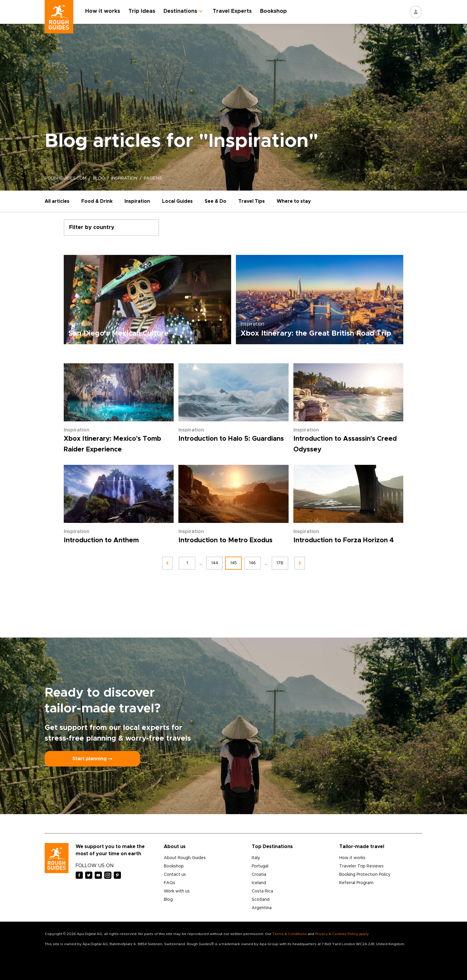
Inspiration (137, 201)
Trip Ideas (142, 11)
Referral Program (356, 883)
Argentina (262, 908)
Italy (256, 858)
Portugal (260, 866)
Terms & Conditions (290, 934)
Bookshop (273, 11)
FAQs (169, 883)
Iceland (259, 883)
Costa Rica (262, 891)
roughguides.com (66, 178)
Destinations (180, 11)
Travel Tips (252, 201)
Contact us (175, 875)
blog (99, 178)
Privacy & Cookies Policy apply (342, 934)
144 (215, 563)
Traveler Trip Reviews (361, 866)
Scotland (261, 900)
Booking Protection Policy (365, 875)
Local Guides (177, 201)
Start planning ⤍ (92, 759)
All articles (57, 201)
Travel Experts (232, 11)
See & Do (215, 201)
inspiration (124, 178)
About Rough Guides (185, 858)
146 (253, 563)
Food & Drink (97, 201)
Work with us (177, 891)
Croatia (259, 875)
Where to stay (294, 201)
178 (280, 563)
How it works (103, 11)
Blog (168, 900)
